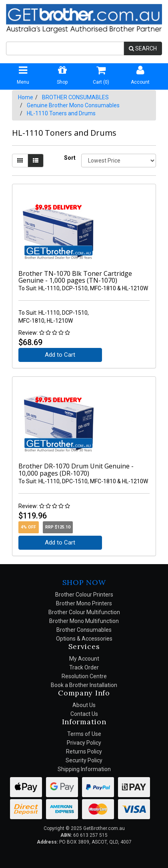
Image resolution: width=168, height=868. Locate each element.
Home (26, 97)
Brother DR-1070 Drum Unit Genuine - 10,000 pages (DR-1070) (76, 470)
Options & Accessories (84, 639)
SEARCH (143, 48)
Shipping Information (84, 769)
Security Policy (84, 760)
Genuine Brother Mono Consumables (73, 105)
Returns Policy (84, 751)
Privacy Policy (84, 743)
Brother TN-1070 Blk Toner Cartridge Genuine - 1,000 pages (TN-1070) (75, 277)
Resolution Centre (84, 676)
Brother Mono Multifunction (84, 621)
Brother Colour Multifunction (84, 612)
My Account (84, 659)
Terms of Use (84, 734)
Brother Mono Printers (84, 603)
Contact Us (84, 714)
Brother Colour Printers (84, 595)
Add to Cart (60, 355)
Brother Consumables (84, 630)
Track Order (84, 667)
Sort (70, 158)
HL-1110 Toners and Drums (61, 113)
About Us (84, 705)
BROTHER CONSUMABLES (75, 97)
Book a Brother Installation (84, 685)
